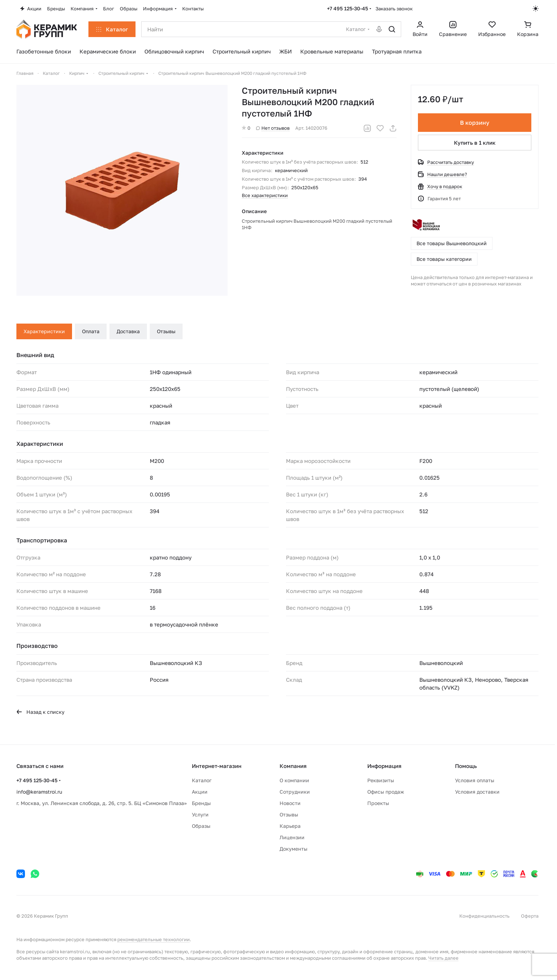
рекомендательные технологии (154, 939)
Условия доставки (477, 792)
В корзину (475, 123)
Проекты (378, 803)
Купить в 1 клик (475, 143)
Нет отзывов (273, 128)
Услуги (200, 814)
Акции (200, 792)
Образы (201, 826)
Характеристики (44, 331)
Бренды (201, 803)
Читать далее (443, 958)
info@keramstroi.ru (39, 792)
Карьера (290, 826)
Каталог (202, 780)
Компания (293, 766)
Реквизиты (381, 780)
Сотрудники (295, 792)
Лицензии (292, 837)
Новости (290, 803)
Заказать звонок (394, 9)
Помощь (466, 766)
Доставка (128, 331)
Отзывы (166, 331)
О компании (294, 780)
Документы (293, 849)
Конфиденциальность (484, 916)
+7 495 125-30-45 (348, 8)
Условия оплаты (475, 780)
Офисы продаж (386, 792)
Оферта (530, 916)
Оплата (91, 331)
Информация (384, 766)
